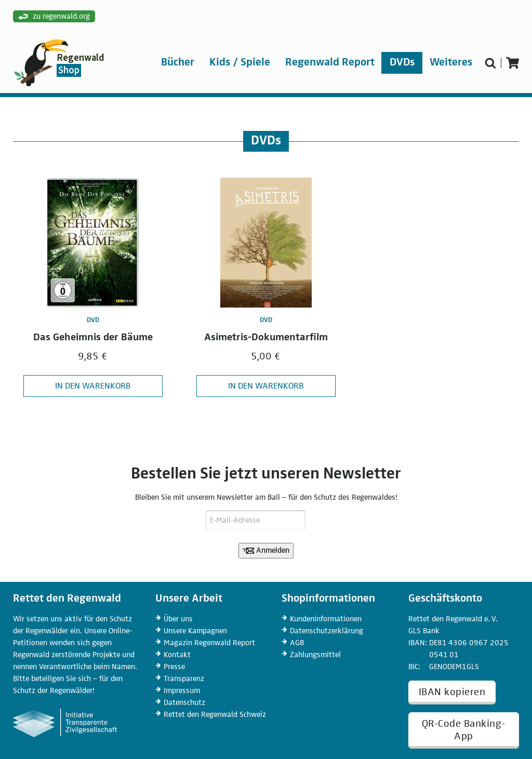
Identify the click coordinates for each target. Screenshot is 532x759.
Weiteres (451, 63)
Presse (174, 667)
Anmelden (266, 550)
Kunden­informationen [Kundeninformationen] (326, 619)
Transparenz (184, 679)
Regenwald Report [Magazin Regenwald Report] (209, 643)
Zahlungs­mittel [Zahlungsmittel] (315, 655)
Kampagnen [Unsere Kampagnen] (195, 631)
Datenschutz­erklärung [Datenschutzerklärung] (327, 631)
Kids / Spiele (240, 63)
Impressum (182, 691)
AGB (297, 643)
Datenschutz (184, 703)
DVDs (402, 63)
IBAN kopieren (452, 692)
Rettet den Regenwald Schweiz (215, 715)
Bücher (178, 63)
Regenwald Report (330, 63)
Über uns (178, 619)
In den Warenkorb (93, 386)
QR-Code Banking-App (464, 730)
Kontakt (177, 655)
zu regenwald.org (54, 17)
